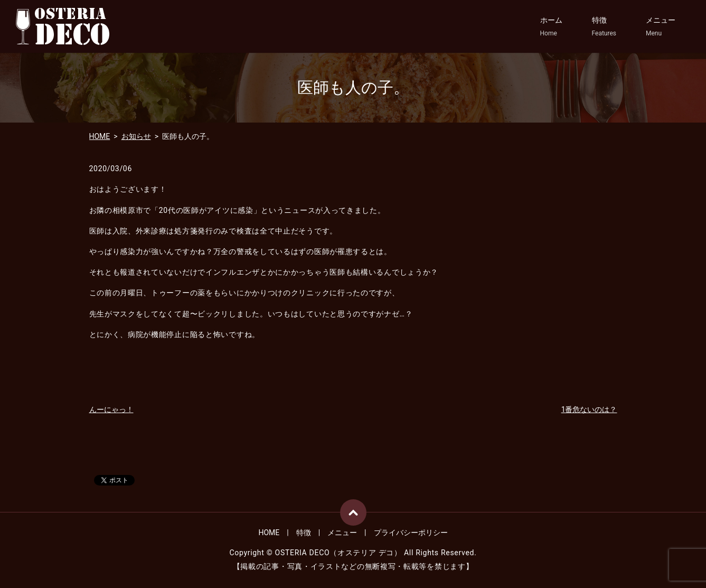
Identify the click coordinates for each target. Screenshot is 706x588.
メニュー (661, 27)
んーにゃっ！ (111, 409)
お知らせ (136, 136)
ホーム (551, 27)
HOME (100, 136)
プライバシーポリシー (411, 533)
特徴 (604, 27)
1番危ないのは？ (589, 409)
